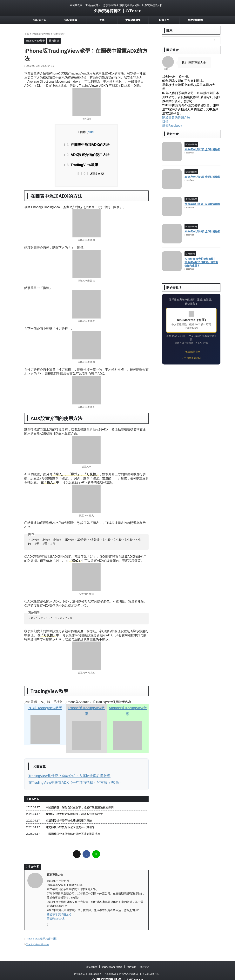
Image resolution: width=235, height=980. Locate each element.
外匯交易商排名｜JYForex (117, 11)
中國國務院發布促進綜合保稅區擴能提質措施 (73, 823)
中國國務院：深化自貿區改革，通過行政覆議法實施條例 (80, 796)
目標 (165, 122)
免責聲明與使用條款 (112, 955)
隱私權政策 (92, 955)
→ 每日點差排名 (191, 352)
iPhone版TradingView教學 (86, 705)
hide (91, 132)
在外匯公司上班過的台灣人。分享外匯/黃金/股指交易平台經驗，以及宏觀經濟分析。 (118, 962)
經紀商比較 (71, 20)
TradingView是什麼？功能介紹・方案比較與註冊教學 (63, 766)
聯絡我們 (131, 955)
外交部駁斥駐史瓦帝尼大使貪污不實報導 (70, 816)
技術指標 (51, 927)
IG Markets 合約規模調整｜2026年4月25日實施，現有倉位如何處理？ (201, 262)
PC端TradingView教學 (45, 705)
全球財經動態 (195, 20)
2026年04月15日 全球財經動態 (202, 204)
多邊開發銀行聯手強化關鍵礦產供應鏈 (69, 809)
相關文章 (93, 171)
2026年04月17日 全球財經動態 (202, 149)
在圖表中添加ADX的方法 (88, 144)
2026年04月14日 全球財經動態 (202, 231)
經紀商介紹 (40, 20)
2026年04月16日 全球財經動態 (202, 177)
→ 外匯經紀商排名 (191, 358)
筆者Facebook (56, 907)
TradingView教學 (83, 163)
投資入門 (164, 20)
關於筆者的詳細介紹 (59, 903)
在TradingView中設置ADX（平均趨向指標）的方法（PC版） (68, 772)
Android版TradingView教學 (128, 705)
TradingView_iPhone (38, 933)
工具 (102, 20)
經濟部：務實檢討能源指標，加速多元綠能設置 (74, 803)
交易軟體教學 (133, 20)
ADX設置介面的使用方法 (88, 154)
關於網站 (145, 955)
